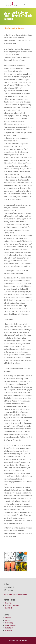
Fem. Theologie (9, 623)
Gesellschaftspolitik (11, 625)
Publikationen (9, 628)
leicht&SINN (9, 608)
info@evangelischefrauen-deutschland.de (15, 594)
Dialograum (8, 630)
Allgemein (8, 618)
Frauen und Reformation (12, 605)
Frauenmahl (9, 603)
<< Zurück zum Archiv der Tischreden (14, 28)
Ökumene (8, 620)
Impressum (12, 640)
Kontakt (24, 640)
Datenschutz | (19, 640)
